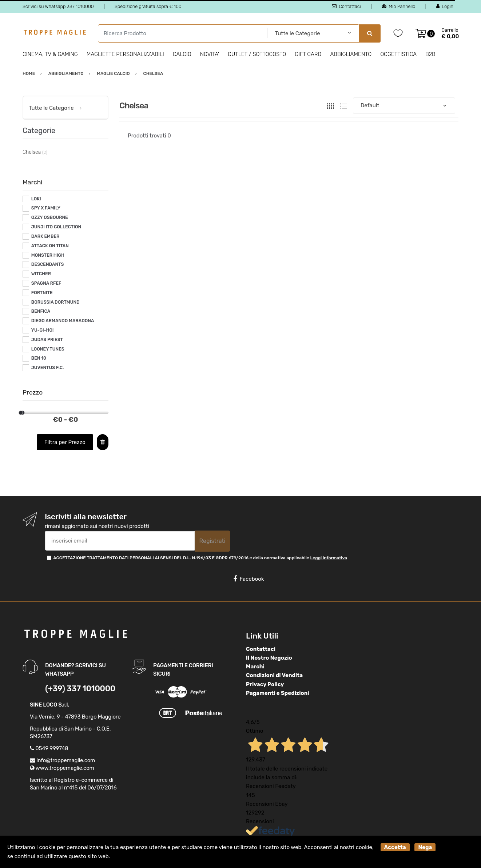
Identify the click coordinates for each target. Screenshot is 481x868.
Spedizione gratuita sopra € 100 (148, 6)
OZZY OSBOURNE (50, 217)
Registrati (212, 541)
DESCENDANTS (48, 264)
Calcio (182, 54)
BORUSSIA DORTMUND (55, 302)
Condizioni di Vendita (274, 675)
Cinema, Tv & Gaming (50, 54)
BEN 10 (39, 358)
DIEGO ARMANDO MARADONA (63, 321)
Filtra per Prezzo (65, 442)
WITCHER (41, 274)
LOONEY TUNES (48, 349)
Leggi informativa (328, 558)
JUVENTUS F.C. (48, 368)
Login (445, 6)
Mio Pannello (398, 6)
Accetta (395, 847)
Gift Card (308, 54)
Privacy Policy (265, 684)
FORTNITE (42, 293)
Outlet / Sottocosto (257, 54)
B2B (430, 54)
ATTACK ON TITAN (50, 246)
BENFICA (41, 311)
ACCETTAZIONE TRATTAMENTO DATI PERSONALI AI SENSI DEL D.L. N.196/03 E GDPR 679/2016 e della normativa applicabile (200, 558)
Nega (425, 847)
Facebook (249, 579)
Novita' (210, 54)
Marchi (255, 667)
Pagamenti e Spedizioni (278, 693)
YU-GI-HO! (42, 330)
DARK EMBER (45, 236)
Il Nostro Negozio (269, 658)
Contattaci (346, 6)
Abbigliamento (351, 54)
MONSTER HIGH (48, 255)
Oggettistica (398, 54)
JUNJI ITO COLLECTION (56, 227)
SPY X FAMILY (46, 208)
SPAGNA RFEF (46, 283)
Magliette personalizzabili (125, 54)
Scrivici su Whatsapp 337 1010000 (58, 6)
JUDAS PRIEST (47, 340)
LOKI (36, 199)
